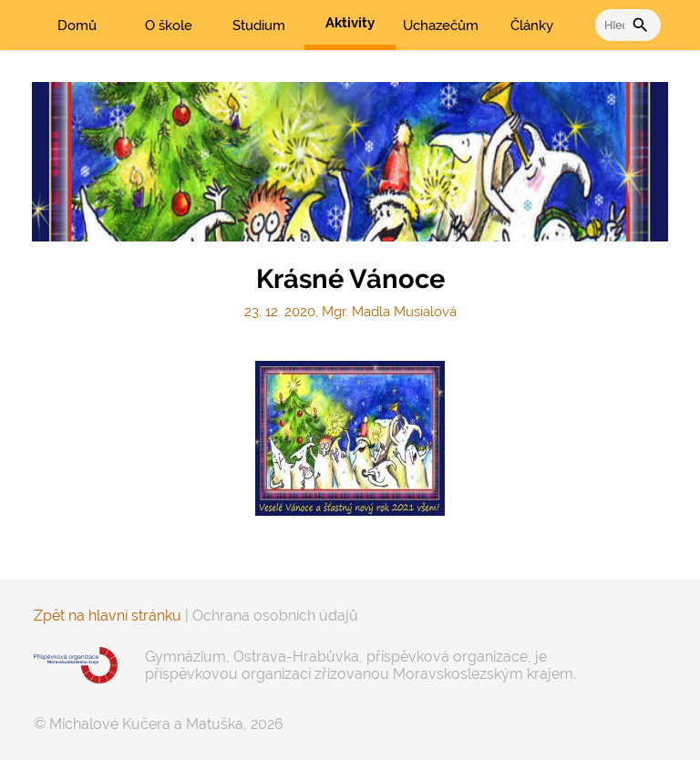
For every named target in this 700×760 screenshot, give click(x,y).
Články (532, 26)
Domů (77, 26)
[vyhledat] (613, 25)
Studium (259, 26)
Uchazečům (441, 26)
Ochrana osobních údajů (275, 616)
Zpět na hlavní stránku (108, 616)
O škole (169, 26)
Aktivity (350, 23)
